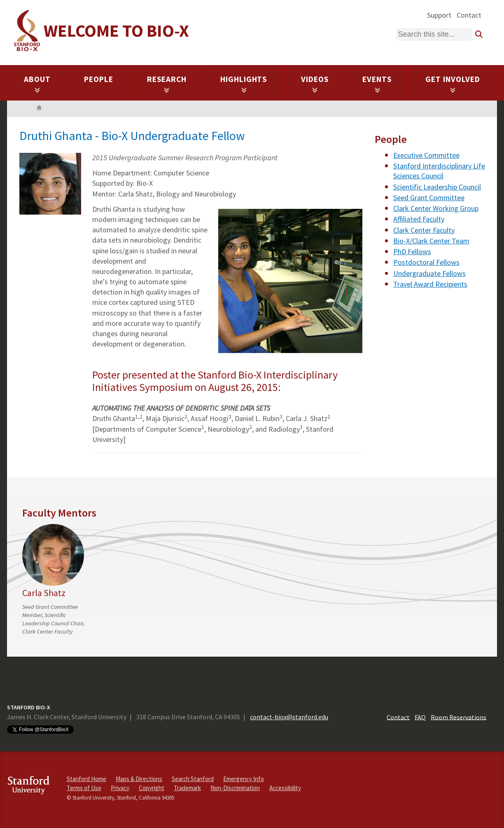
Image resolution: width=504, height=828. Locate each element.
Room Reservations (458, 717)
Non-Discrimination (235, 788)
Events (377, 84)
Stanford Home (86, 779)
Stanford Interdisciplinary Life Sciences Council (439, 171)
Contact (469, 15)
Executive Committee (426, 155)
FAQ (420, 717)
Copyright (152, 788)
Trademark (187, 788)
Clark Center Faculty (424, 230)
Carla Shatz (44, 593)
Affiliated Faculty (419, 219)
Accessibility (285, 788)
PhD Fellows (412, 251)
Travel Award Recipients (430, 284)
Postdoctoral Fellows (426, 262)
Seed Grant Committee (429, 198)
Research (167, 84)
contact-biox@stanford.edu (289, 717)
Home (39, 109)
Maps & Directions (139, 779)
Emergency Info (244, 779)
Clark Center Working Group (436, 208)
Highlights (244, 84)
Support (439, 15)
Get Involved (453, 84)
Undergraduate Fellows (429, 273)
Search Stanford (193, 779)
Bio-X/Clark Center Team (431, 241)
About (37, 84)
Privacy (120, 788)
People (99, 79)
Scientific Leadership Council (437, 187)
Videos (315, 84)
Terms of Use (84, 788)
